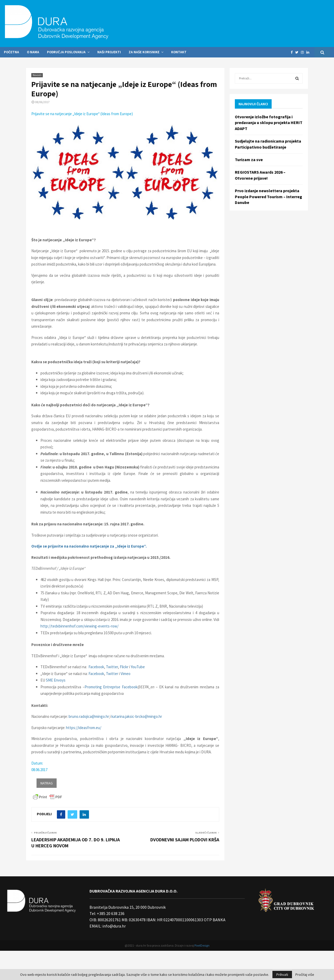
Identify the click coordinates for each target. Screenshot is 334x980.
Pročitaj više (305, 975)
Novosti (37, 75)
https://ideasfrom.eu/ (84, 728)
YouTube (138, 667)
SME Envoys (56, 680)
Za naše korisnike (144, 52)
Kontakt (179, 52)
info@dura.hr (114, 926)
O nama (33, 52)
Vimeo (126, 674)
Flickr (124, 667)
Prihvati (282, 975)
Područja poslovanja (66, 52)
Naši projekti (109, 52)
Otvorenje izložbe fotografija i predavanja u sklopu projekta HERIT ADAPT (269, 123)
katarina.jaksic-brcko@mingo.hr (137, 716)
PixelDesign (202, 945)
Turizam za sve (249, 160)
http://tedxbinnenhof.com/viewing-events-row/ (79, 626)
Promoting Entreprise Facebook (111, 687)
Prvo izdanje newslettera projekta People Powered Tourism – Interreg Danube (269, 196)
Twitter (112, 667)
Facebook (96, 667)
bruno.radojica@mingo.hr (89, 716)
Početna (11, 52)
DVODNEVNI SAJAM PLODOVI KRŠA (185, 840)
